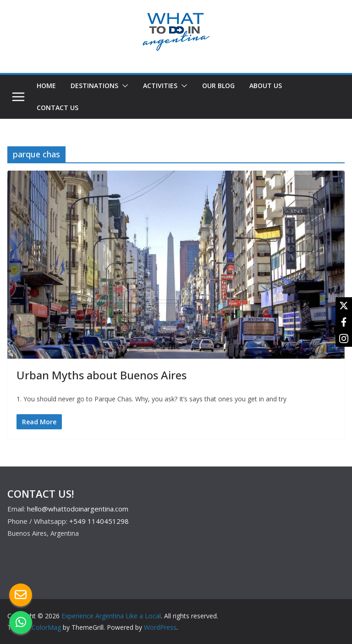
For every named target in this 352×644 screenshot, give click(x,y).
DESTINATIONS (94, 86)
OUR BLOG (218, 86)
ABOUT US (266, 86)
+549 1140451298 (99, 521)
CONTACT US (58, 108)
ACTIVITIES (160, 86)
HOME (46, 86)
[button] (123, 86)
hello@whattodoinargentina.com (78, 509)
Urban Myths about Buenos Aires (102, 375)
